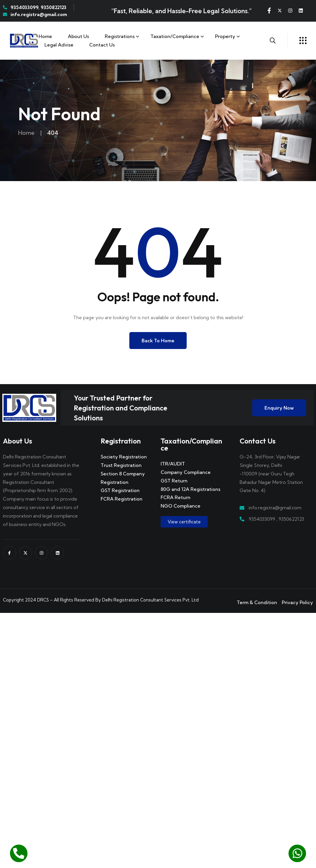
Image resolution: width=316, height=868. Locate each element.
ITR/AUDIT (173, 464)
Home (45, 36)
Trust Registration (121, 465)
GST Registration (120, 490)
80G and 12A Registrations (190, 489)
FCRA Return (176, 497)
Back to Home (158, 341)
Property (225, 36)
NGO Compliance (181, 506)
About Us (78, 36)
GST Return (174, 481)
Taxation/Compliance (175, 36)
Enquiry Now (279, 408)
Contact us (102, 45)
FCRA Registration (122, 499)
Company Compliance (186, 472)
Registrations (120, 36)
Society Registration (124, 457)
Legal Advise (59, 45)
